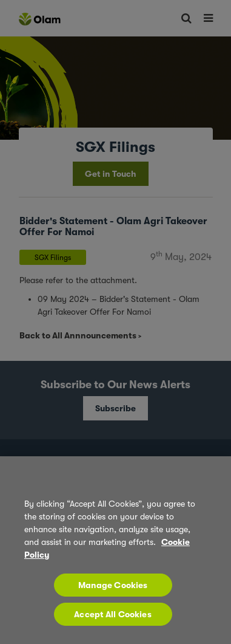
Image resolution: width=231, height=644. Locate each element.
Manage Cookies (113, 585)
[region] (115, 550)
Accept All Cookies (113, 614)
